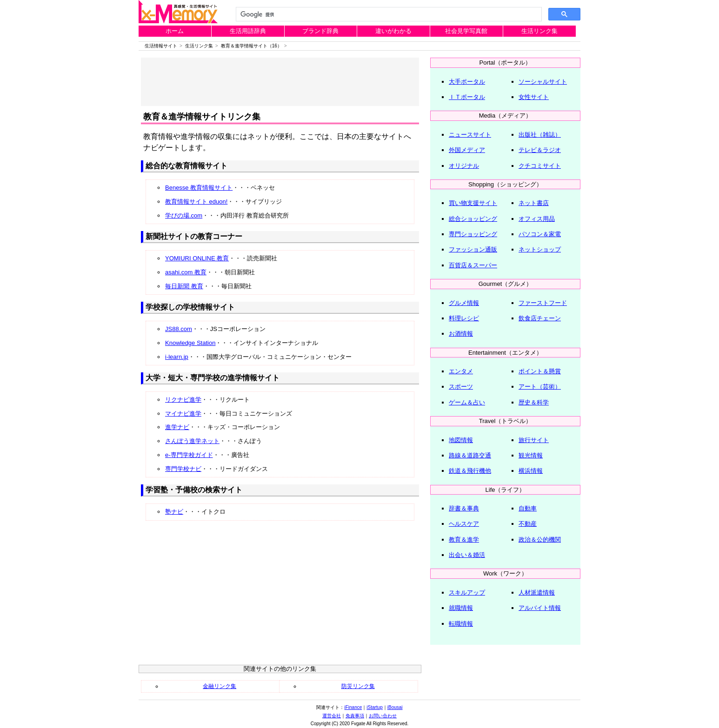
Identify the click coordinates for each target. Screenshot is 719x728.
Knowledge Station (190, 343)
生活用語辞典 (248, 31)
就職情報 (461, 608)
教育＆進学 (464, 539)
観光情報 (531, 455)
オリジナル (464, 166)
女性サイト (534, 97)
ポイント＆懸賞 (540, 371)
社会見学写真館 (466, 31)
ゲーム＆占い (467, 402)
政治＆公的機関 (540, 539)
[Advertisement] (280, 82)
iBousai (395, 707)
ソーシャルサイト (543, 82)
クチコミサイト (540, 166)
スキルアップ (467, 592)
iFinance (353, 707)
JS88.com (179, 329)
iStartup (374, 707)
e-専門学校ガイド (189, 455)
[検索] (388, 14)
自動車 (528, 508)
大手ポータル (467, 82)
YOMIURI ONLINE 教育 (197, 258)
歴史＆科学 (534, 402)
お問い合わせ (383, 716)
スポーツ (461, 387)
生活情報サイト (161, 46)
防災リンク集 (358, 686)
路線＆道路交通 (470, 455)
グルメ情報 (464, 303)
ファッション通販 (473, 249)
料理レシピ (464, 318)
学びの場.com (184, 215)
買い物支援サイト (473, 203)
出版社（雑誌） (540, 135)
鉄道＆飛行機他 (470, 471)
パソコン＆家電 (540, 234)
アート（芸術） (540, 387)
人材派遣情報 (537, 592)
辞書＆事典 (464, 508)
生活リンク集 (539, 31)
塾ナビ (174, 512)
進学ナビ (177, 427)
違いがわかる (393, 31)
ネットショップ (540, 249)
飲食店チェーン (540, 318)
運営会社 (332, 716)
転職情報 (461, 624)
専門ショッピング (473, 234)
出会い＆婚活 (467, 555)
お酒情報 (461, 334)
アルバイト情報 (540, 608)
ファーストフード (543, 303)
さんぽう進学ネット (192, 441)
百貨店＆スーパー (473, 265)
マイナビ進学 (183, 414)
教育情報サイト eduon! (196, 202)
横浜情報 (531, 471)
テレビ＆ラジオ (540, 150)
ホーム (175, 31)
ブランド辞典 (320, 31)
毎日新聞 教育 (184, 286)
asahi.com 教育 (186, 272)
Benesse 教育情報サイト (199, 188)
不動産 (528, 524)
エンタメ (461, 371)
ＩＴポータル (467, 97)
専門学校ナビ (183, 469)
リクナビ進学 (183, 400)
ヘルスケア (464, 524)
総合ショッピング (473, 219)
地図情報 (461, 440)
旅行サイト (534, 440)
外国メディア (467, 150)
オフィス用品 (537, 219)
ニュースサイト (470, 135)
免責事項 (355, 716)
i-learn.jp (177, 357)
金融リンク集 (220, 686)
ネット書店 (534, 203)
